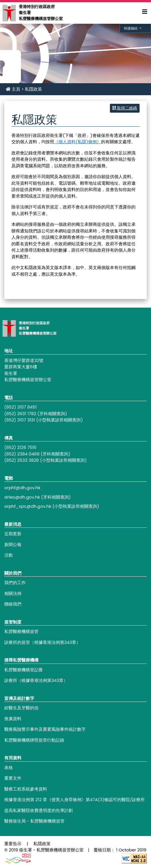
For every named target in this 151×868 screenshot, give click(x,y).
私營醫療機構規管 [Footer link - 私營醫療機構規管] (21, 631)
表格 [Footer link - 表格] (9, 768)
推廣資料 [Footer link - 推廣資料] (13, 719)
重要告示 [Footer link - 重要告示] (13, 844)
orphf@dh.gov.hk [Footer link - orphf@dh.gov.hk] (22, 488)
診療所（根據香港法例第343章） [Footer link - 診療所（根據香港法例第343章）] (36, 680)
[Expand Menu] (145, 12)
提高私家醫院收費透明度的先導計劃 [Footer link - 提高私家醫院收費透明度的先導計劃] (39, 810)
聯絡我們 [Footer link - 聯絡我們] (13, 604)
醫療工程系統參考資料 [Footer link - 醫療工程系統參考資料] (26, 789)
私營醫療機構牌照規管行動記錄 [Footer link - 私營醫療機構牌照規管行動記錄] (34, 740)
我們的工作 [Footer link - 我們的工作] (15, 583)
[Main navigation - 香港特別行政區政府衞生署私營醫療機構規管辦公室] (9, 13)
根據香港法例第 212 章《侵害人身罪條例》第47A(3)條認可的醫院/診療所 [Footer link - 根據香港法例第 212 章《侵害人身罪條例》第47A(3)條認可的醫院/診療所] (75, 800)
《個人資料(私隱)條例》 (78, 142)
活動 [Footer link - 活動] (9, 555)
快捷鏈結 (131, 28)
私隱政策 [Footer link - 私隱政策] (42, 844)
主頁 (13, 89)
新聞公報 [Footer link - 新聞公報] (13, 545)
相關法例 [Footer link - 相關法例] (13, 593)
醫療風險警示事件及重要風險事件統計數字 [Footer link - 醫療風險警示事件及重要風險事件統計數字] (45, 729)
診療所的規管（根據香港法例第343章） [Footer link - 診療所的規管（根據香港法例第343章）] (42, 642)
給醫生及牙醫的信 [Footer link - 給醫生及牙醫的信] (21, 708)
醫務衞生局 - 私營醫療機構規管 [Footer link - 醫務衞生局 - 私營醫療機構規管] (34, 821)
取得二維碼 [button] (125, 108)
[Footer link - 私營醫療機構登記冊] (75, 670)
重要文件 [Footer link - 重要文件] (13, 778)
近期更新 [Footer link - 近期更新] (13, 534)
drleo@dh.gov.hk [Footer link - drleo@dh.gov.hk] (22, 497)
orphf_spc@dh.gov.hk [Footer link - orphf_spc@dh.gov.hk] (28, 506)
